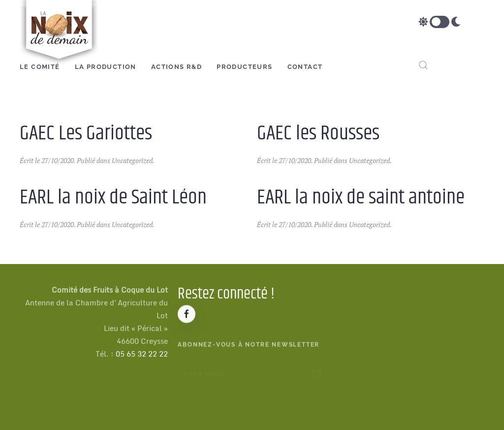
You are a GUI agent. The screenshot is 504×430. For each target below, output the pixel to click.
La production (106, 67)
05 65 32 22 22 (142, 354)
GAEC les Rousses (318, 133)
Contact (305, 67)
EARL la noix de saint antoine (361, 198)
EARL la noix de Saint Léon (113, 198)
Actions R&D (176, 67)
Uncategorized (132, 160)
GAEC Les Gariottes (86, 133)
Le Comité (40, 67)
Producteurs (244, 67)
